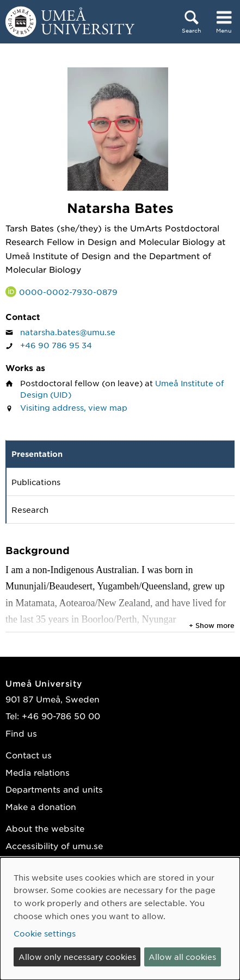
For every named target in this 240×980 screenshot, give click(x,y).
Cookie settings (45, 933)
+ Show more (212, 625)
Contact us (29, 755)
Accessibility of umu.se (54, 846)
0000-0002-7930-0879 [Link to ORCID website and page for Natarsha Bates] (68, 292)
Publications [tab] (36, 482)
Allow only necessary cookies (77, 957)
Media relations (38, 772)
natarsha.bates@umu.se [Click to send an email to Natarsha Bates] (68, 332)
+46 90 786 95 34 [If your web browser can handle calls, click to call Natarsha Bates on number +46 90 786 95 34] (56, 345)
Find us (21, 733)
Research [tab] (30, 510)
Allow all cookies (182, 957)
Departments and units (54, 789)
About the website (45, 828)
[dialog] (120, 919)
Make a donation (41, 806)
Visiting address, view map (74, 407)
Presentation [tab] (37, 454)
